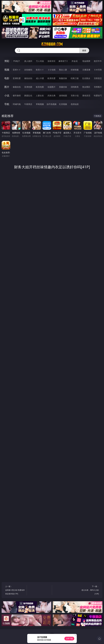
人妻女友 (40, 96)
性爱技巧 (98, 96)
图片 (7, 87)
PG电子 (17, 61)
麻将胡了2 (63, 61)
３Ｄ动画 (52, 70)
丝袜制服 (75, 70)
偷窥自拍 (17, 87)
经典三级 (75, 78)
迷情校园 (63, 96)
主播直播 (86, 70)
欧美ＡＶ (40, 70)
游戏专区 (52, 61)
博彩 (7, 61)
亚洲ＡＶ (17, 70)
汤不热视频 (52, 104)
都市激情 (17, 96)
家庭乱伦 (28, 96)
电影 (7, 78)
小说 (7, 95)
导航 (7, 104)
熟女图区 (86, 87)
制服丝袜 (63, 78)
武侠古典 (52, 96)
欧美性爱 (52, 78)
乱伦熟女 (86, 78)
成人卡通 (40, 78)
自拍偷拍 (28, 70)
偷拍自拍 (28, 78)
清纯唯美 (75, 87)
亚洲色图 (28, 87)
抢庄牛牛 (98, 61)
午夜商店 (28, 104)
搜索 (84, 50)
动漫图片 (52, 87)
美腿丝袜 (63, 87)
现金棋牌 (86, 61)
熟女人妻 (63, 70)
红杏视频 (63, 104)
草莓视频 (40, 104)
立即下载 (69, 639)
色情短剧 (75, 104)
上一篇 (15, 590)
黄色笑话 (86, 96)
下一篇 (89, 590)
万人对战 (40, 61)
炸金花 (75, 61)
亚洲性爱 (17, 78)
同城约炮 (17, 104)
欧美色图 (40, 87)
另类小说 (75, 96)
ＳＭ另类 (98, 70)
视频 (7, 70)
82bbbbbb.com (52, 44)
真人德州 (28, 61)
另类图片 (98, 87)
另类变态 (98, 78)
